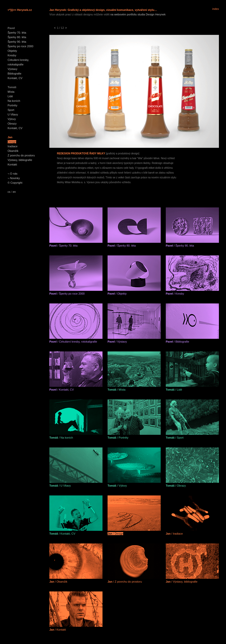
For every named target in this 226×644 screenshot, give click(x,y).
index (216, 9)
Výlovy (12, 119)
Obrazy (12, 124)
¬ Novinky (14, 178)
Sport (11, 110)
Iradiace (13, 146)
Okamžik (13, 151)
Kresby (12, 55)
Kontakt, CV (15, 78)
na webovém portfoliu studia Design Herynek (138, 14)
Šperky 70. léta (17, 33)
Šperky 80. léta (17, 37)
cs (9, 192)
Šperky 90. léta (17, 42)
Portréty (13, 105)
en (14, 192)
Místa (11, 92)
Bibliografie (14, 74)
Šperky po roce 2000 (20, 46)
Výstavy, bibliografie (20, 160)
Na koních (14, 101)
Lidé (10, 96)
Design (12, 142)
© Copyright (15, 183)
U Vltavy (13, 114)
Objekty (12, 51)
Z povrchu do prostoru (21, 155)
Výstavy (13, 69)
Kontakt (12, 164)
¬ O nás (13, 174)
